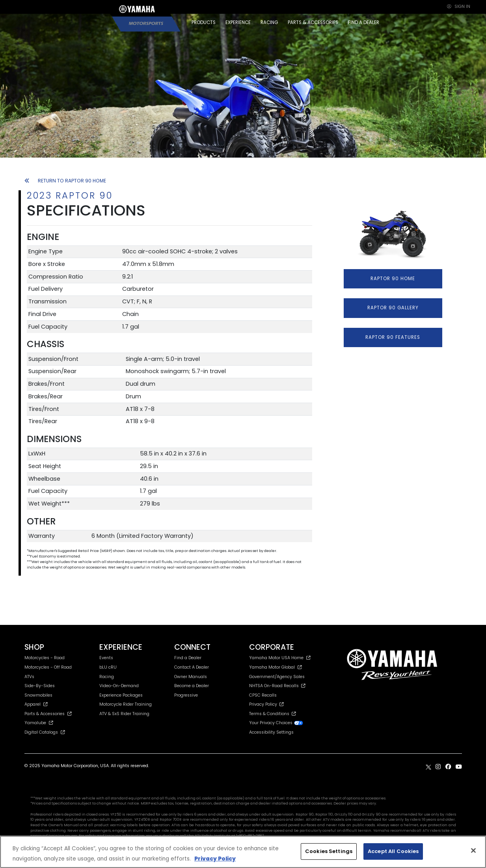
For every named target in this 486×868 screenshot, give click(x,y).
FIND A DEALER (364, 22)
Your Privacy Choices (276, 723)
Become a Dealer (192, 686)
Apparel (36, 704)
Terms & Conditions (273, 714)
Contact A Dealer (192, 667)
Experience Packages (121, 695)
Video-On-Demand (119, 686)
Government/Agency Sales (277, 677)
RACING (269, 22)
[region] (243, 852)
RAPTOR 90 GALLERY (393, 308)
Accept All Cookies (393, 851)
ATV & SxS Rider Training (124, 714)
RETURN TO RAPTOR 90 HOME (65, 181)
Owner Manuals (191, 677)
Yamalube (39, 723)
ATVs (29, 677)
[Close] (473, 851)
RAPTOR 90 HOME (393, 279)
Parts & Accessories (48, 714)
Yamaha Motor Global (276, 667)
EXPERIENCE (238, 22)
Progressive (186, 695)
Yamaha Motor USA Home (280, 658)
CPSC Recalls (263, 695)
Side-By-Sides (40, 686)
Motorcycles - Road (45, 658)
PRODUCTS (204, 22)
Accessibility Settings (271, 732)
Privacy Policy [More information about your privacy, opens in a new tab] (215, 859)
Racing (107, 677)
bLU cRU (108, 667)
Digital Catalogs (45, 732)
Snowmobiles (38, 695)
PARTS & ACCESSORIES (313, 22)
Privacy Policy (266, 704)
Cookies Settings (329, 851)
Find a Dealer (188, 658)
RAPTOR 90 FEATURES (393, 337)
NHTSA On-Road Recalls (277, 686)
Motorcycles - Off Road (48, 667)
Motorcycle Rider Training (126, 704)
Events (106, 658)
